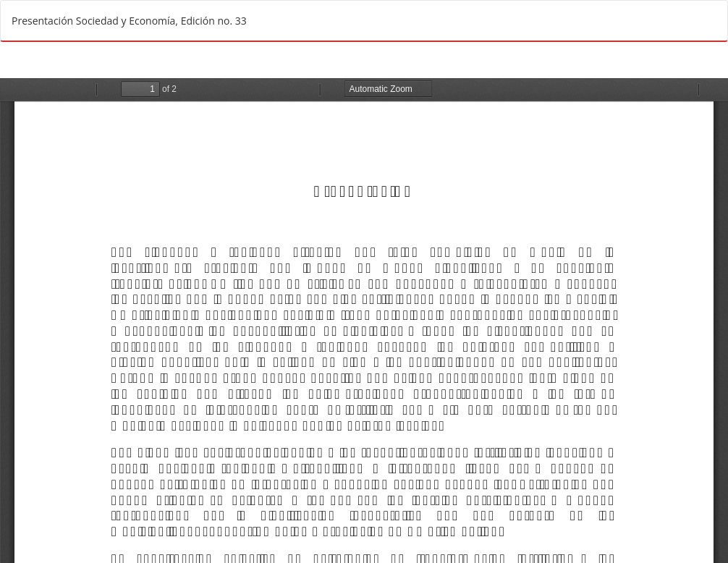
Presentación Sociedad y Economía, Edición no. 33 (129, 21)
